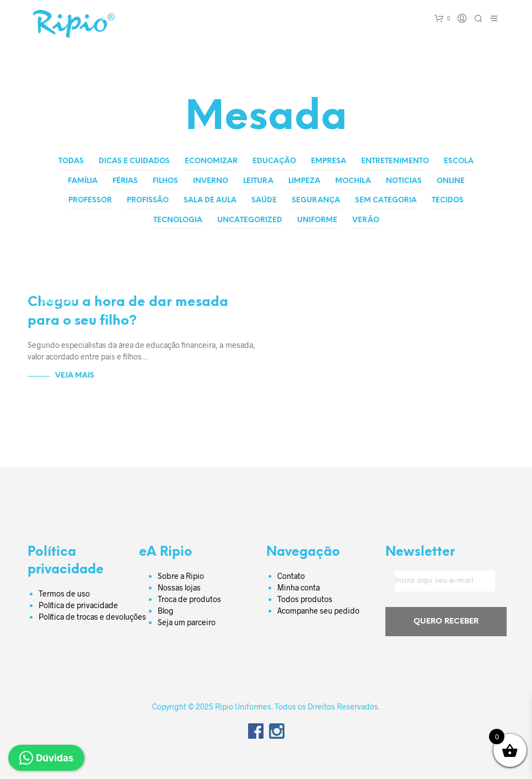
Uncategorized (250, 220)
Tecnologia (178, 220)
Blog (166, 609)
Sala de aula (210, 200)
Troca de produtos (189, 598)
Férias (125, 181)
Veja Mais (75, 375)
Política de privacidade (78, 604)
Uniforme (317, 220)
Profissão (148, 200)
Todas (71, 161)
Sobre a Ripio (181, 575)
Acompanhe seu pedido (318, 609)
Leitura (258, 181)
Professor (90, 200)
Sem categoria (386, 200)
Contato (291, 575)
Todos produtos (305, 598)
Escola (459, 161)
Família (83, 181)
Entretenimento (395, 161)
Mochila (353, 181)
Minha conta (299, 586)
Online (451, 181)
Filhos (165, 181)
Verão (366, 220)
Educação (274, 161)
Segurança (316, 200)
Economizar (211, 161)
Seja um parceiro (187, 621)
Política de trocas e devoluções (92, 616)
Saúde (264, 200)
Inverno (211, 181)
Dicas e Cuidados (134, 161)
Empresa (329, 161)
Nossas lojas (179, 586)
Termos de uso (64, 592)
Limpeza (304, 181)
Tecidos (448, 200)
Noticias (404, 181)
